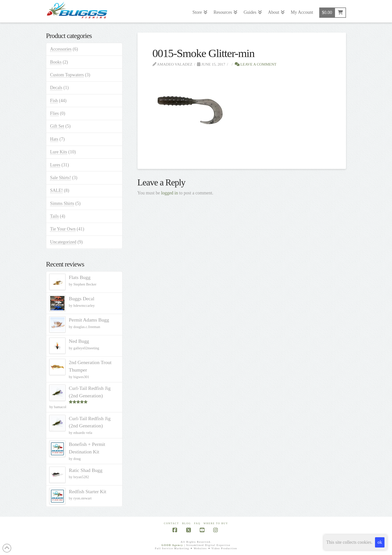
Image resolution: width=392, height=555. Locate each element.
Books (56, 62)
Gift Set (57, 126)
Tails (54, 216)
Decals (56, 88)
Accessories (61, 49)
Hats (54, 139)
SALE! (56, 190)
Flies (54, 113)
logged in (169, 193)
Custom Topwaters (67, 75)
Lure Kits (58, 152)
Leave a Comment (256, 64)
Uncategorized (63, 242)
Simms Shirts (62, 203)
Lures (55, 165)
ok (380, 542)
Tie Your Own (63, 229)
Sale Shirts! (60, 178)
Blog (186, 523)
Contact (171, 523)
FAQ (197, 523)
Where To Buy (216, 523)
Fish (54, 101)
